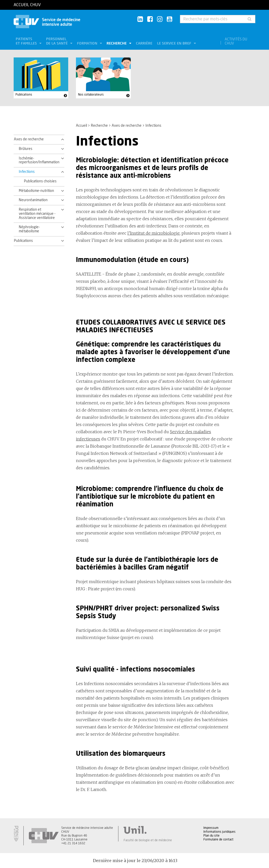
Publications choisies (40, 181)
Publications (24, 95)
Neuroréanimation (33, 200)
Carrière (144, 44)
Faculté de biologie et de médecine (148, 840)
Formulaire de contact (218, 839)
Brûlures (26, 149)
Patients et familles (27, 41)
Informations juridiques (219, 832)
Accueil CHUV (27, 5)
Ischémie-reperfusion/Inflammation (38, 160)
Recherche (117, 44)
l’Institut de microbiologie (154, 233)
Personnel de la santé (57, 41)
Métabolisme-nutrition (36, 191)
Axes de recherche (127, 126)
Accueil (81, 126)
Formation (88, 44)
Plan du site (211, 836)
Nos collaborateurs (91, 95)
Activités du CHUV (236, 41)
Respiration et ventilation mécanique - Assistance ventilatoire (37, 214)
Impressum (211, 828)
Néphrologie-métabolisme (29, 229)
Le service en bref (175, 44)
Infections (27, 172)
